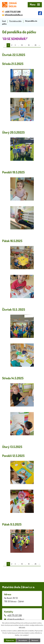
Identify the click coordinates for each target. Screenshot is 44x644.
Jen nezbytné (23, 640)
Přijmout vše (10, 640)
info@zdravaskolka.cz (16, 619)
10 (22, 45)
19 (29, 45)
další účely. (22, 627)
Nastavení (35, 640)
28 (36, 45)
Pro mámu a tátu (15, 21)
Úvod (4, 21)
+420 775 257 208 (14, 615)
